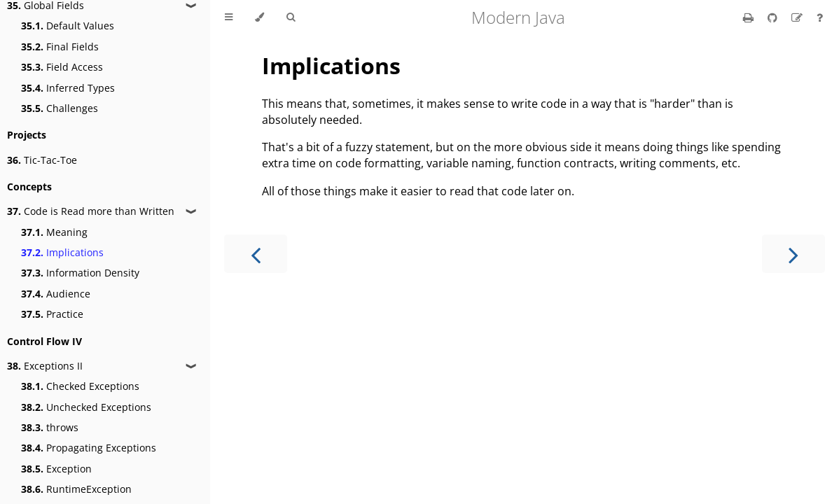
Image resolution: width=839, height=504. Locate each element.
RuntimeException (76, 489)
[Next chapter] (793, 254)
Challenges (60, 108)
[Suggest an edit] (798, 17)
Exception (56, 469)
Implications (62, 252)
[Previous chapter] (256, 254)
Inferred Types (68, 88)
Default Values (68, 26)
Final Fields (60, 47)
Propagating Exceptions (89, 448)
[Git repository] (774, 17)
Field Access (62, 67)
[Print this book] (750, 17)
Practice (52, 314)
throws (50, 427)
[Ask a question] (820, 17)
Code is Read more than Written (91, 211)
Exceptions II (45, 366)
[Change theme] (259, 17)
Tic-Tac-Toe (42, 160)
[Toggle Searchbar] (291, 17)
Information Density (80, 273)
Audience (56, 294)
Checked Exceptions (80, 386)
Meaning (54, 232)
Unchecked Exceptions (86, 407)
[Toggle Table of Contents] (229, 17)
